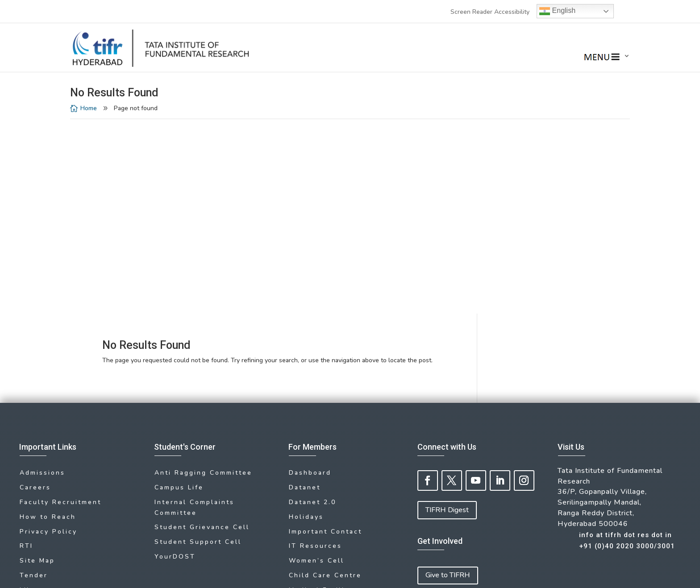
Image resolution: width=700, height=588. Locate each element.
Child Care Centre (325, 379)
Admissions (42, 279)
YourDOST (175, 362)
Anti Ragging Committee (203, 279)
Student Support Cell (198, 347)
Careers (35, 293)
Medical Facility (321, 394)
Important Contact (325, 337)
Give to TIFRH (448, 381)
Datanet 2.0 (312, 308)
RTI (26, 351)
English (557, 11)
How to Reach (48, 322)
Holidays (306, 322)
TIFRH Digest (447, 316)
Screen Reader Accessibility (490, 12)
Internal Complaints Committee (194, 313)
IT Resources (315, 351)
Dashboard (310, 279)
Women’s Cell (317, 365)
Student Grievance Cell (202, 333)
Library (34, 394)
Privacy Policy (48, 337)
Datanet (305, 293)
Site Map (37, 365)
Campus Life (179, 293)
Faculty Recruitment (60, 308)
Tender (34, 379)
